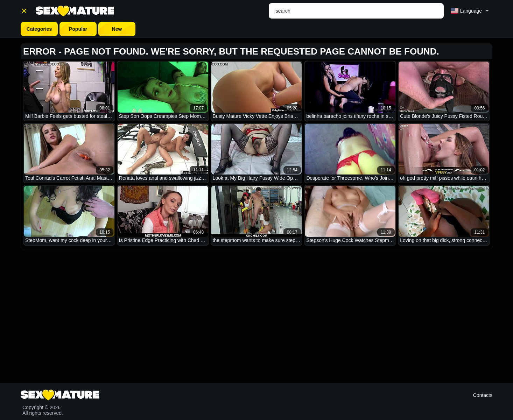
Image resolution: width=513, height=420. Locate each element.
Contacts (483, 395)
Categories (39, 29)
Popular (78, 29)
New (117, 29)
